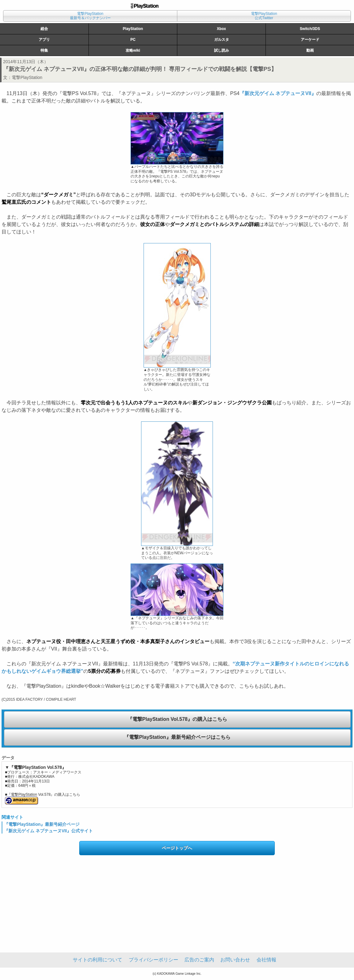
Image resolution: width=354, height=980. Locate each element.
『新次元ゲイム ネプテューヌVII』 (278, 93)
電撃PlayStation (27, 77)
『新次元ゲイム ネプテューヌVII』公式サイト (48, 831)
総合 (44, 29)
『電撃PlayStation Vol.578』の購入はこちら (177, 719)
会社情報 (266, 960)
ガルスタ (222, 40)
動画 (310, 50)
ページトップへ (177, 848)
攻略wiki (133, 50)
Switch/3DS (310, 29)
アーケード (310, 40)
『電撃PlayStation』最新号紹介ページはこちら (177, 737)
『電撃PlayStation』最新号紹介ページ (42, 824)
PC (133, 40)
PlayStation (133, 29)
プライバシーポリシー (153, 960)
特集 (44, 50)
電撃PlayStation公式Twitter (264, 16)
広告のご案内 (199, 960)
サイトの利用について (97, 960)
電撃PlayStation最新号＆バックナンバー (90, 16)
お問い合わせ (235, 960)
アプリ (44, 40)
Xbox (221, 29)
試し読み (222, 50)
